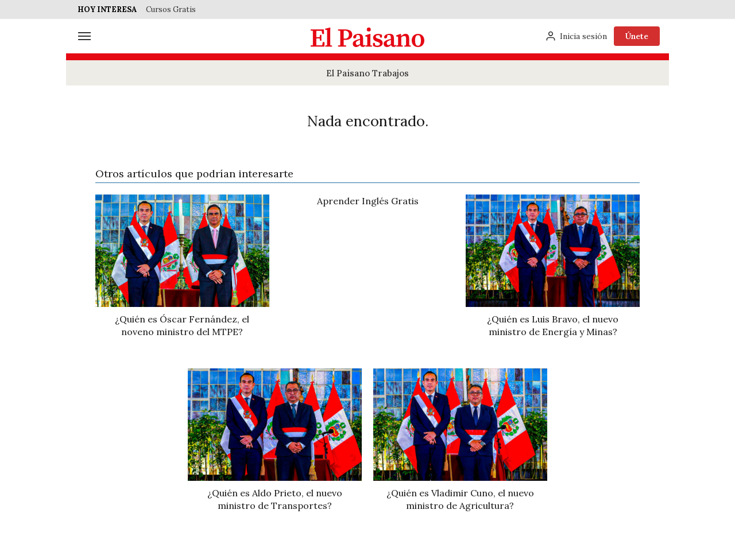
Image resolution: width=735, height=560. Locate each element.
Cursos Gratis (171, 9)
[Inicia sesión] (576, 36)
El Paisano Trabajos (367, 73)
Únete (637, 36)
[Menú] (84, 36)
